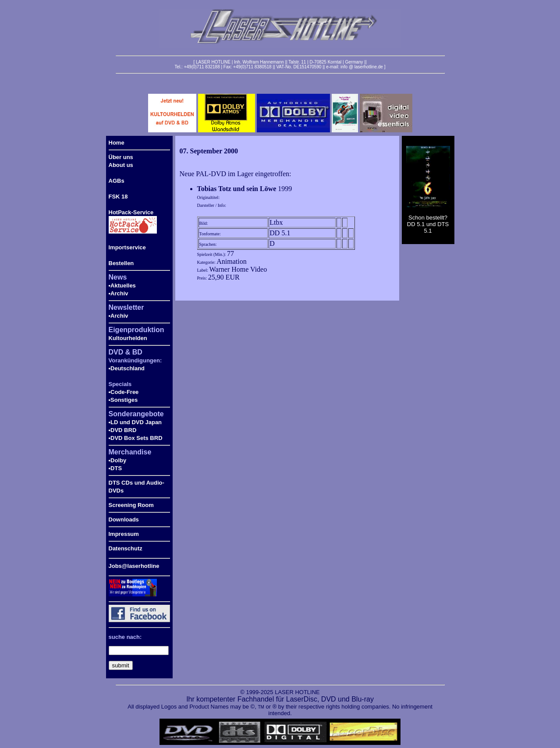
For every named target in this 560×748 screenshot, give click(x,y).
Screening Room (131, 505)
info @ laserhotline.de (362, 67)
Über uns (121, 157)
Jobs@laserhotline (134, 566)
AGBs (117, 181)
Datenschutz (126, 548)
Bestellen (121, 263)
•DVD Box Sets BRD (136, 438)
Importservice (127, 247)
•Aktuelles (122, 285)
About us (121, 165)
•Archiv (119, 293)
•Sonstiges (123, 400)
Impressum (124, 534)
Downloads (124, 519)
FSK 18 (118, 197)
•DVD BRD (123, 430)
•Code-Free (124, 392)
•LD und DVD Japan (135, 422)
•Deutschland (127, 368)
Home (117, 143)
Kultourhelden (128, 338)
